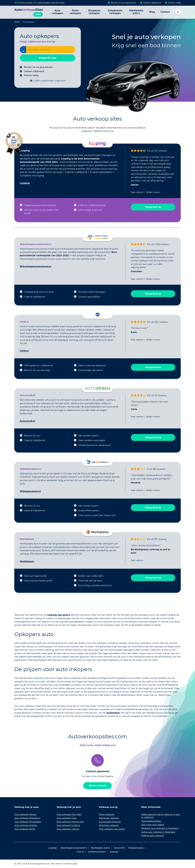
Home (17, 22)
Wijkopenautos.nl (30, 491)
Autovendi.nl (27, 421)
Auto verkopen (57, 12)
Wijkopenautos (136, 848)
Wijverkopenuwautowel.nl (36, 266)
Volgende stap (48, 58)
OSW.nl (24, 351)
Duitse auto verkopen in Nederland (158, 832)
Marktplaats (27, 561)
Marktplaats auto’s (136, 12)
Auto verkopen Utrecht (68, 829)
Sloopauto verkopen (94, 12)
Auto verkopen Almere (25, 814)
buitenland (113, 713)
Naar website (137, 192)
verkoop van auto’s (59, 615)
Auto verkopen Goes (67, 818)
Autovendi (119, 848)
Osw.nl (80, 852)
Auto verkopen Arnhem (26, 825)
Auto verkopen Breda (25, 829)
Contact (165, 12)
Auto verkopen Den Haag (69, 814)
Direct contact (97, 786)
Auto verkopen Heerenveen (70, 822)
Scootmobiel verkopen (110, 822)
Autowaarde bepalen (151, 821)
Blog (152, 12)
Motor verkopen (75, 12)
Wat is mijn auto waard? (153, 825)
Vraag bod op (153, 207)
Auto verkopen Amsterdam (28, 822)
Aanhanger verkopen (109, 818)
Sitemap (114, 852)
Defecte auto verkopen (153, 836)
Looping (25, 183)
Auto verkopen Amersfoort (27, 818)
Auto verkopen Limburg (68, 825)
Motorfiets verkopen (109, 825)
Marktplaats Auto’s (100, 848)
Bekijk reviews (153, 192)
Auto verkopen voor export (112, 829)
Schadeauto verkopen (115, 12)
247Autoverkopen (97, 852)
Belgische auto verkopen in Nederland (160, 828)
